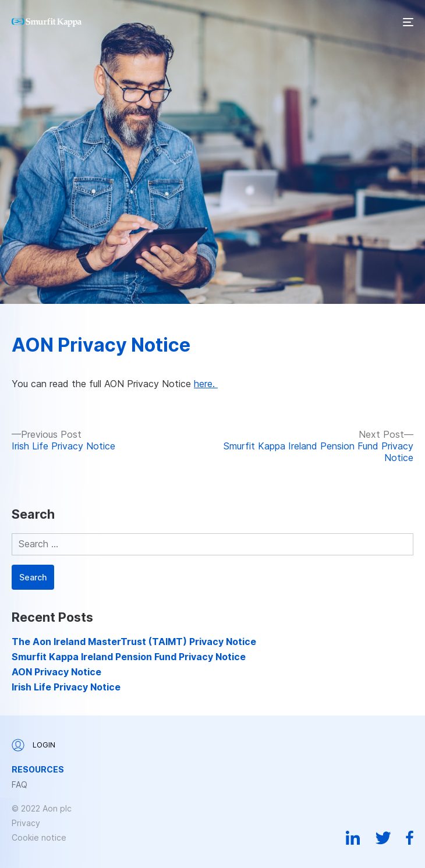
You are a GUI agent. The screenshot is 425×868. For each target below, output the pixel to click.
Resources (38, 770)
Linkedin (353, 838)
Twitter (383, 838)
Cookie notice (39, 837)
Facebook (410, 838)
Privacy (26, 823)
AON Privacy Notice (101, 345)
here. (206, 384)
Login (33, 745)
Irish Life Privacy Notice (66, 687)
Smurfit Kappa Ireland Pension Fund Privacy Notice (129, 657)
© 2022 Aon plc (42, 808)
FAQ (20, 785)
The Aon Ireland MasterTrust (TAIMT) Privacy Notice (134, 642)
